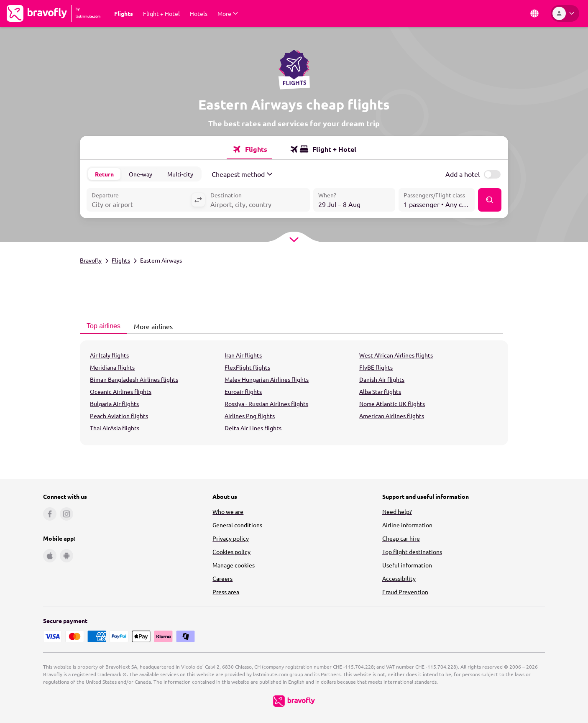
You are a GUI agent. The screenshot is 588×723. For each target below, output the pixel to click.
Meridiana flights (112, 367)
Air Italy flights (109, 355)
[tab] (249, 149)
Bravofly (91, 260)
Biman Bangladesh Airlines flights (134, 379)
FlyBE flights (376, 367)
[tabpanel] (294, 393)
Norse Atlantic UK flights (392, 404)
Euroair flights (243, 391)
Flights (121, 260)
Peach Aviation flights (119, 416)
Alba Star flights (380, 391)
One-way (141, 174)
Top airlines (101, 326)
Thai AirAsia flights (115, 428)
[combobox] (139, 201)
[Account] (565, 13)
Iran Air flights (243, 355)
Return (104, 174)
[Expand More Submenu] (228, 13)
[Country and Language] (534, 13)
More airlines (151, 326)
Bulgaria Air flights (114, 404)
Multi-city (180, 174)
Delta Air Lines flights (253, 428)
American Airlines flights (392, 416)
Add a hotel (463, 174)
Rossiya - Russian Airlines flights (266, 404)
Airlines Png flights (250, 416)
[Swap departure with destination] (198, 200)
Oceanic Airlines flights (121, 391)
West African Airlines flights (396, 355)
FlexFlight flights (247, 367)
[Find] (490, 200)
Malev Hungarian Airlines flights (267, 379)
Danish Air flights (382, 379)
